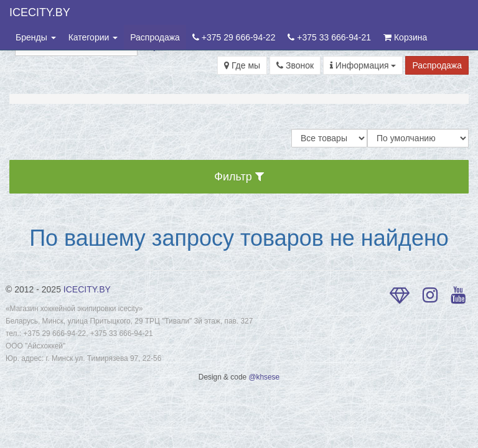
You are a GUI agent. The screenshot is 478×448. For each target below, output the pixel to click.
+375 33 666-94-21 (329, 37)
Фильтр (239, 177)
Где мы (242, 65)
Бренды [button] (36, 37)
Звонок (295, 65)
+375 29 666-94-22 (234, 37)
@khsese (264, 377)
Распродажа (155, 37)
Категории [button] (93, 37)
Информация (363, 65)
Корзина (405, 37)
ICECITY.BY (40, 12)
